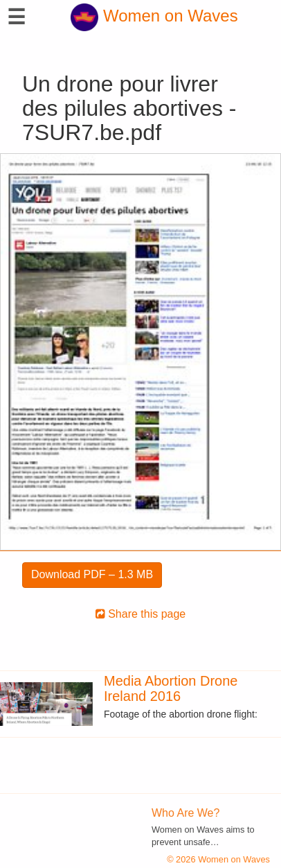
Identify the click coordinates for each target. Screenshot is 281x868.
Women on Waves (154, 16)
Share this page (141, 614)
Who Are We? (185, 813)
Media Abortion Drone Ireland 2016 (171, 688)
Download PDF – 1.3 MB (92, 574)
